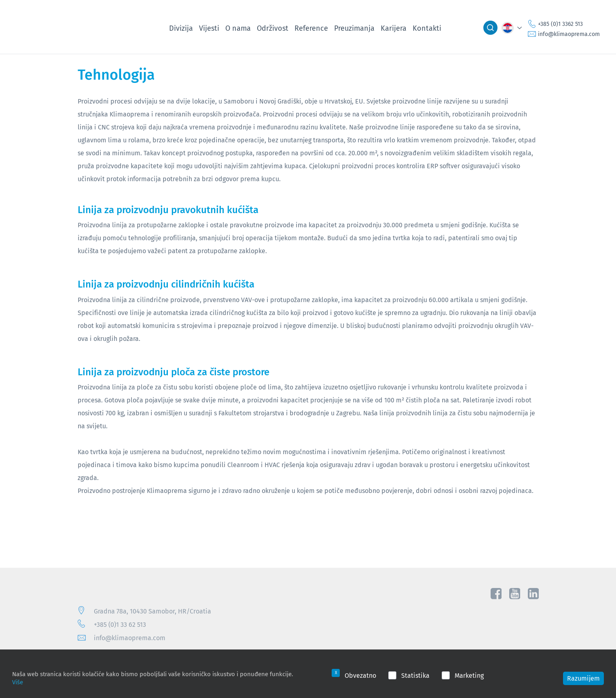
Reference (311, 28)
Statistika (415, 675)
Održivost (273, 28)
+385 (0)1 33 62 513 (120, 624)
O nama (238, 28)
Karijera (394, 28)
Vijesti (209, 28)
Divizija (181, 28)
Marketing (469, 675)
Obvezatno (360, 675)
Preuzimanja (354, 28)
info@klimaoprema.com (569, 34)
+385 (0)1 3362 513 (560, 24)
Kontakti (427, 28)
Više (18, 682)
